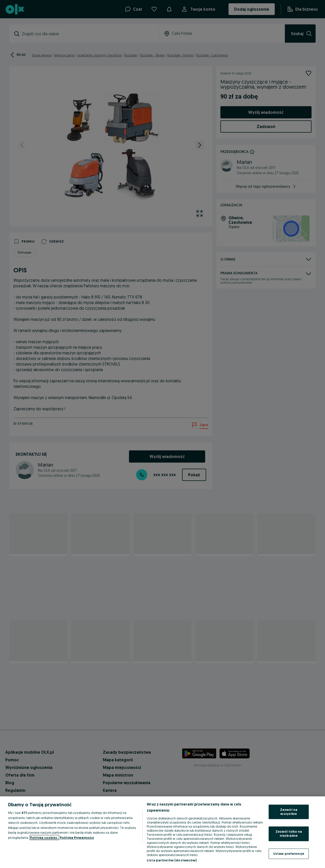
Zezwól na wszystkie (289, 812)
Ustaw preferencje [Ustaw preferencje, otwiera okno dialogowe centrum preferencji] (289, 854)
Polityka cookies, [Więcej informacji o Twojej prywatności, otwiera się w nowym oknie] (44, 838)
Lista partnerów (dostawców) (172, 860)
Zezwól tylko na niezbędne (289, 834)
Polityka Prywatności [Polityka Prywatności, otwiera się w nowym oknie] (77, 838)
